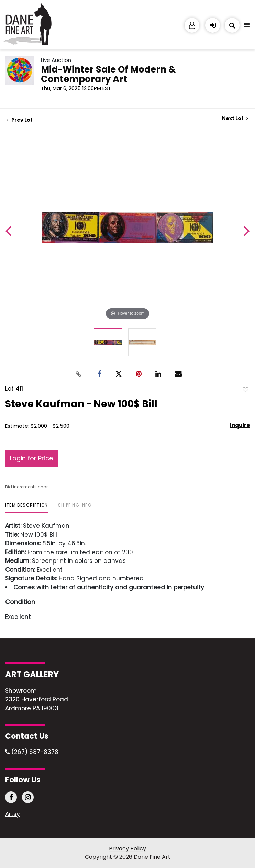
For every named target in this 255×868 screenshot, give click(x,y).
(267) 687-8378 (32, 752)
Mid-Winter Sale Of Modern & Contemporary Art (108, 74)
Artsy (13, 814)
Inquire (240, 425)
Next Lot (235, 118)
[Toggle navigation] (246, 27)
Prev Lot (20, 120)
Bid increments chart (27, 487)
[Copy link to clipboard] (79, 374)
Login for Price (31, 458)
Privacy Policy (127, 849)
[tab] (26, 508)
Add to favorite (246, 389)
